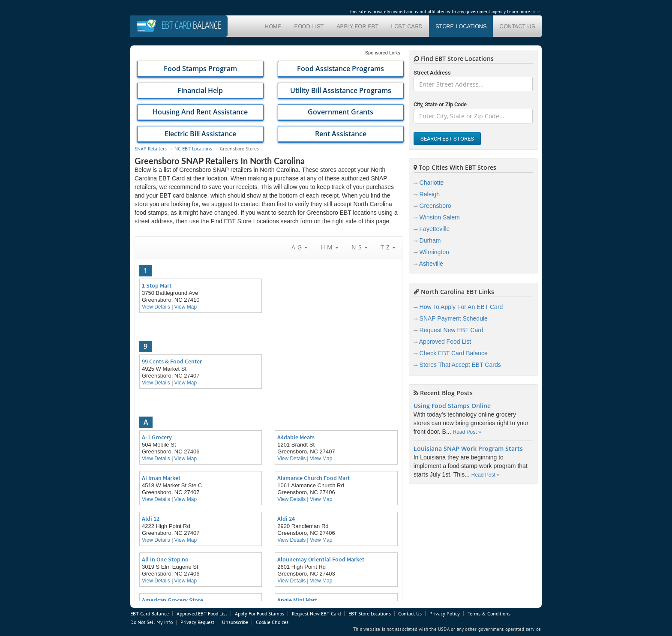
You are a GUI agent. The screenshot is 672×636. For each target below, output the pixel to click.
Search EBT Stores (447, 139)
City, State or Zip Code (440, 104)
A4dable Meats (296, 437)
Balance (191, 26)
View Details (156, 307)
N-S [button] (360, 247)
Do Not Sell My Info (151, 622)
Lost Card (407, 26)
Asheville (431, 264)
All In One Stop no (165, 559)
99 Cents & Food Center (172, 361)
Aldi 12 (151, 519)
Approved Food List (445, 342)
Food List (309, 26)
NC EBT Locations (193, 148)
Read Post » (467, 432)
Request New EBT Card (451, 330)
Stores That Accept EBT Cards (460, 365)
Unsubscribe (235, 622)
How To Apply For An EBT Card (461, 307)
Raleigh (430, 194)
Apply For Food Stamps (259, 613)
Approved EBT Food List (202, 613)
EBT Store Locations (370, 613)
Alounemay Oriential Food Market (321, 559)
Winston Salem (440, 217)
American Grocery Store (172, 600)
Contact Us (517, 26)
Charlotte (432, 183)
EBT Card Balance (150, 613)
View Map (186, 307)
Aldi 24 (286, 519)
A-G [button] (300, 247)
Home (273, 26)
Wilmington (434, 252)
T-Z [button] (388, 247)
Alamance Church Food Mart (313, 478)
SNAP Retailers (151, 148)
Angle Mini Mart (297, 600)
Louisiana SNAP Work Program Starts (468, 449)
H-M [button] (330, 247)
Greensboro (435, 206)
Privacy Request (197, 622)
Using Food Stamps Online (452, 406)
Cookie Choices (272, 622)
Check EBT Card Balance (454, 353)
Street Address (432, 73)
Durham (430, 240)
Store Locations (461, 26)
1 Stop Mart (157, 285)
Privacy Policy (445, 613)
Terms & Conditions (489, 613)
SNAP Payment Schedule (454, 318)
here (536, 12)
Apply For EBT (357, 26)
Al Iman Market (161, 478)
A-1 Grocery (157, 437)
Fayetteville (435, 229)
